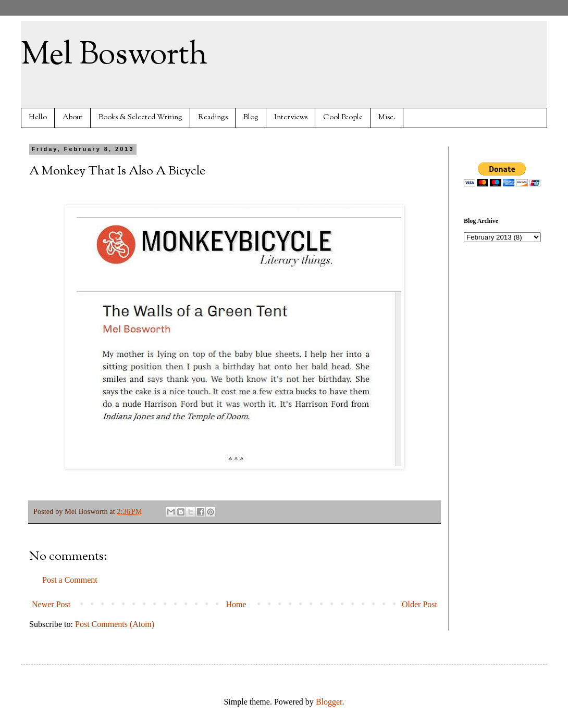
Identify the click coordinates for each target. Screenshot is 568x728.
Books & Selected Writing (140, 117)
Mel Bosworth (114, 55)
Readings (213, 117)
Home (236, 604)
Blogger (329, 702)
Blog (251, 117)
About (73, 117)
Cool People (343, 117)
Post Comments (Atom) (115, 624)
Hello (38, 117)
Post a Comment (70, 580)
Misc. (387, 117)
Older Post (419, 604)
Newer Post (51, 604)
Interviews (291, 117)
